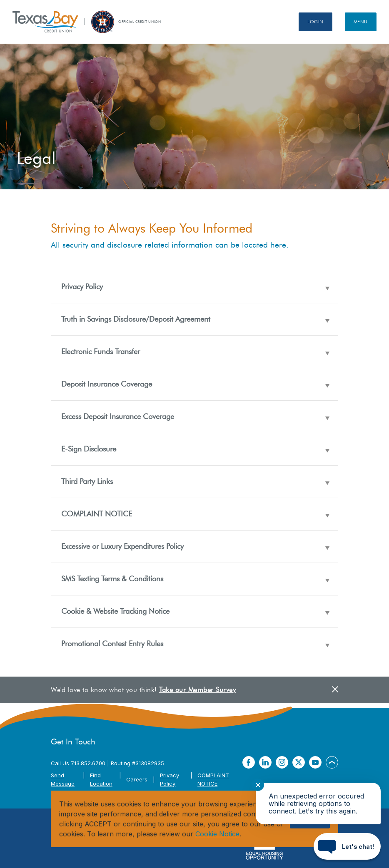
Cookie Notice (217, 834)
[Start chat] (347, 846)
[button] (194, 287)
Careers (137, 779)
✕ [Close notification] (258, 785)
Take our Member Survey (197, 690)
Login (315, 22)
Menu (361, 22)
